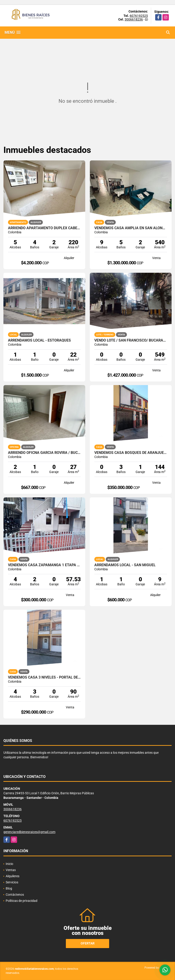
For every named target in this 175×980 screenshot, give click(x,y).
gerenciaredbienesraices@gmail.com (29, 832)
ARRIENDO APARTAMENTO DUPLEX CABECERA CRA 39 (44, 228)
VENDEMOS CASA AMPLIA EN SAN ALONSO (131, 228)
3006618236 (134, 19)
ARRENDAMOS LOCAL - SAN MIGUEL (125, 565)
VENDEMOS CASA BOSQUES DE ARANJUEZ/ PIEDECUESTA (131, 453)
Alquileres (13, 876)
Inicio (9, 864)
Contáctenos (15, 895)
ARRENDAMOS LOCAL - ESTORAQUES (39, 340)
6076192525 (139, 16)
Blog (9, 888)
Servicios (12, 882)
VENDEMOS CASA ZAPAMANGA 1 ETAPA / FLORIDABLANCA (44, 565)
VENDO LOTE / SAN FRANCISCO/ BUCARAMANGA (131, 340)
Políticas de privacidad (22, 901)
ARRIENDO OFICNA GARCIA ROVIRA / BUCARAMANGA (44, 453)
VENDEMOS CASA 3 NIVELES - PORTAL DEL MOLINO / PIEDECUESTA (44, 677)
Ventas (11, 870)
